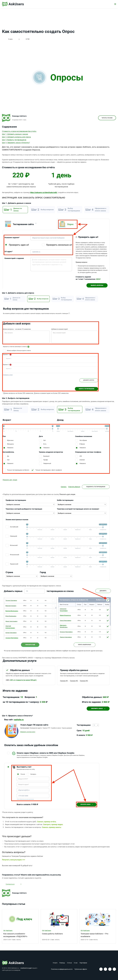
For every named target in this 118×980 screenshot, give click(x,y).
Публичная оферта (81, 969)
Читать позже (106, 118)
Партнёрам (83, 963)
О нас (76, 963)
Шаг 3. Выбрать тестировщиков (14, 140)
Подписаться (11, 885)
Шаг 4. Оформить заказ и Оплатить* (16, 143)
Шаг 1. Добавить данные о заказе (15, 134)
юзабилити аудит (26, 968)
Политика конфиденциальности (62, 969)
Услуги (55, 963)
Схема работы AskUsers (52, 934)
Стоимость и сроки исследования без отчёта (19, 132)
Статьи (69, 963)
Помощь (62, 963)
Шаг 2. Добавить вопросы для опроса (16, 137)
